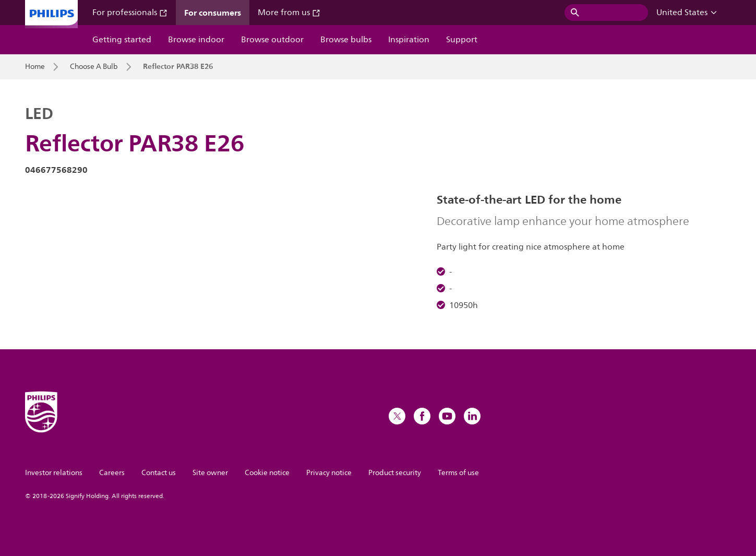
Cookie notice (267, 473)
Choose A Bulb (94, 67)
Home (35, 67)
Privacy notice (329, 473)
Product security (395, 473)
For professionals (130, 13)
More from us (289, 13)
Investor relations (54, 473)
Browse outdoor (272, 40)
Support (462, 40)
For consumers (213, 13)
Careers (112, 473)
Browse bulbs (346, 40)
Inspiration (409, 40)
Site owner (210, 473)
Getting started (122, 40)
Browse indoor (196, 40)
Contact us (159, 473)
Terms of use (458, 473)
